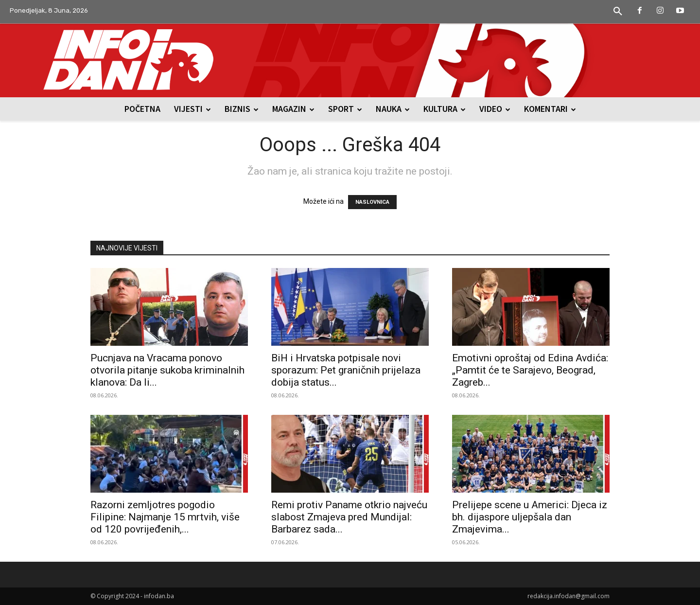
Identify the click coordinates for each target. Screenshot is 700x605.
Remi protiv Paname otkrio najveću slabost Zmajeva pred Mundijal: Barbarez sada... (349, 517)
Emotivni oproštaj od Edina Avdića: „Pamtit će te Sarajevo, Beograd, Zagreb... (530, 370)
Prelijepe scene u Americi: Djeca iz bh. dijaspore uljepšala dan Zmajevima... (530, 517)
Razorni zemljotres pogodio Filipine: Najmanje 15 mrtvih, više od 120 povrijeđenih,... (165, 517)
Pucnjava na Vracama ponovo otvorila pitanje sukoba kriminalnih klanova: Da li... (167, 370)
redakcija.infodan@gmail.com (569, 596)
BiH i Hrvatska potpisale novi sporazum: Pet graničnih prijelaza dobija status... (346, 370)
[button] (618, 12)
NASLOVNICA (372, 202)
